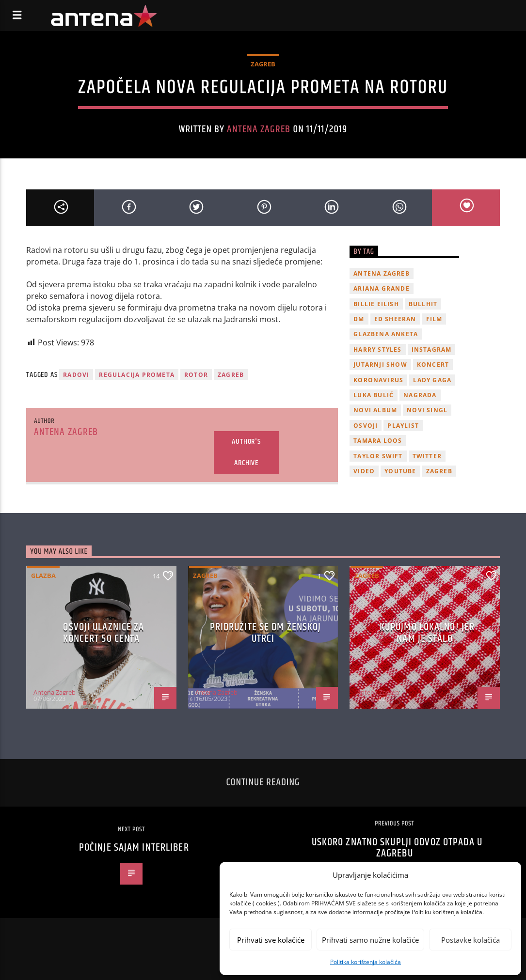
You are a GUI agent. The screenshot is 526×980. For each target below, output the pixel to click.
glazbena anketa (386, 334)
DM (359, 319)
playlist (403, 426)
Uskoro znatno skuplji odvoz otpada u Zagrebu (397, 848)
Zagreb (263, 64)
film (434, 319)
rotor (196, 375)
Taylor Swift (378, 456)
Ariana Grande (382, 288)
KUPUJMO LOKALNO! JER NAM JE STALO (427, 633)
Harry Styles (377, 350)
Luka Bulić (374, 395)
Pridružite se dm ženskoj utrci (266, 633)
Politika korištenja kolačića (366, 962)
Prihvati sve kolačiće (271, 940)
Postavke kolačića (470, 940)
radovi (76, 375)
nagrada (420, 395)
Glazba (43, 576)
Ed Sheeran (395, 319)
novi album (375, 410)
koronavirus (378, 380)
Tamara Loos (378, 441)
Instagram (432, 350)
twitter (427, 456)
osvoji (366, 426)
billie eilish (376, 304)
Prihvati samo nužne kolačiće (370, 940)
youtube (400, 471)
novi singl (427, 410)
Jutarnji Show (380, 365)
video (364, 471)
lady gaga (432, 380)
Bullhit (423, 304)
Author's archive (246, 452)
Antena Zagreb (259, 129)
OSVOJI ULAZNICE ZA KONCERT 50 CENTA (104, 633)
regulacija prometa (137, 375)
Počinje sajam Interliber (134, 848)
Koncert (433, 365)
